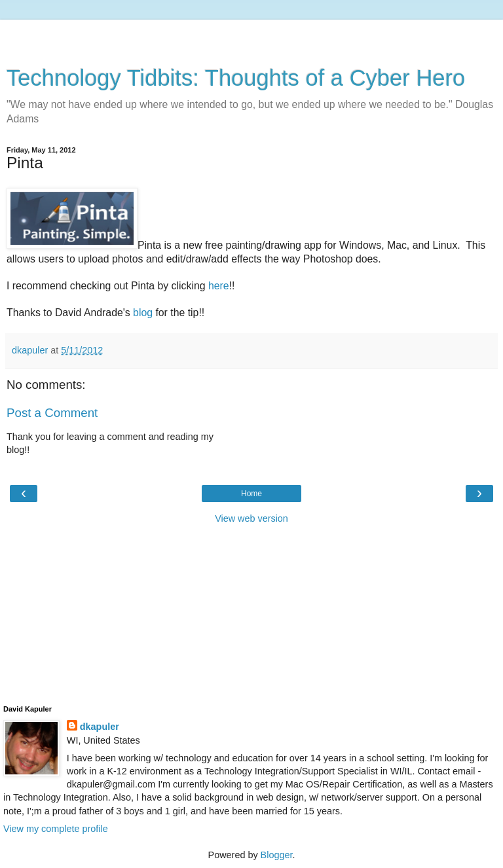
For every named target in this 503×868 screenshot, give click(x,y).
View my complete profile (56, 829)
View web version (251, 518)
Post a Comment (52, 413)
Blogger (277, 855)
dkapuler (100, 727)
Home (251, 494)
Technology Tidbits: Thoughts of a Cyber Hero (236, 78)
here (219, 286)
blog (143, 313)
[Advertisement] (251, 36)
